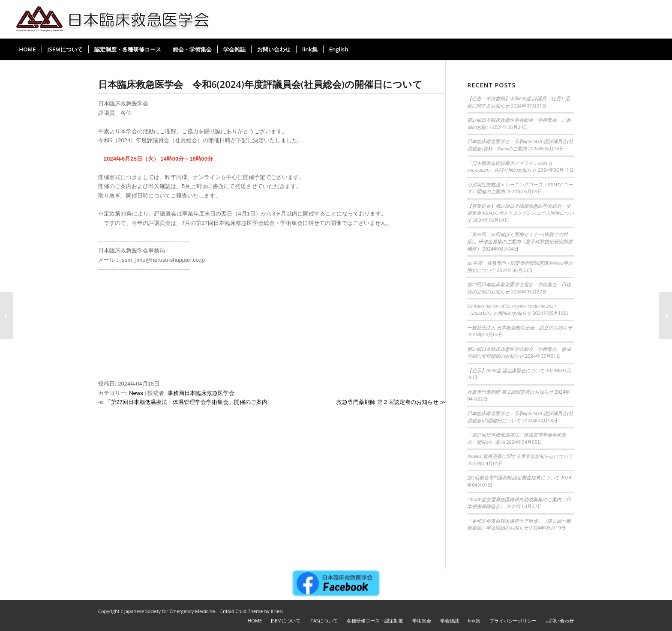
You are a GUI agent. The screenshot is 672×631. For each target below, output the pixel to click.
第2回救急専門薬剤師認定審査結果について (513, 478)
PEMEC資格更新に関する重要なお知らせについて (520, 456)
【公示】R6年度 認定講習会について (506, 371)
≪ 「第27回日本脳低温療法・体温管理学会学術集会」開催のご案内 (183, 402)
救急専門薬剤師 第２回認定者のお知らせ (510, 392)
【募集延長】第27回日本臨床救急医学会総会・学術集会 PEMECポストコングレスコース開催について (520, 213)
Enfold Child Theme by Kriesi (252, 611)
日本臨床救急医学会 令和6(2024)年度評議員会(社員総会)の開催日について (260, 84)
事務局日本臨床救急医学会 (201, 393)
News (136, 393)
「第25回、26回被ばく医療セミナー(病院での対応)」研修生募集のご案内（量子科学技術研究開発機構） (520, 241)
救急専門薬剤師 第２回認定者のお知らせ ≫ (391, 402)
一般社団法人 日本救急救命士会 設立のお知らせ (520, 328)
